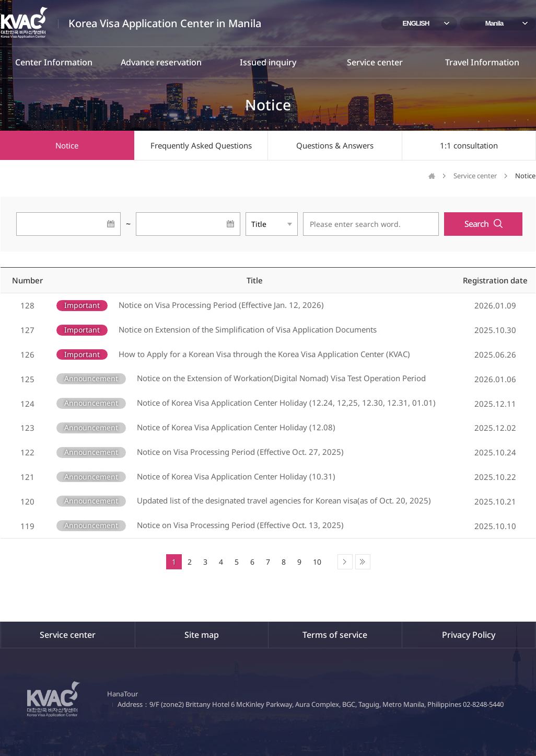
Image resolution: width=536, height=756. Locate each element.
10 (317, 562)
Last (363, 562)
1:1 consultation (469, 145)
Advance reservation (161, 62)
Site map (202, 635)
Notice (67, 145)
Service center (375, 62)
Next (345, 562)
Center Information (54, 62)
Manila (494, 23)
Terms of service (335, 635)
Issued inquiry (268, 62)
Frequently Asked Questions (201, 145)
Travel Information (482, 62)
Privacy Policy (469, 635)
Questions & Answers (335, 145)
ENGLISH (416, 23)
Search (476, 224)
